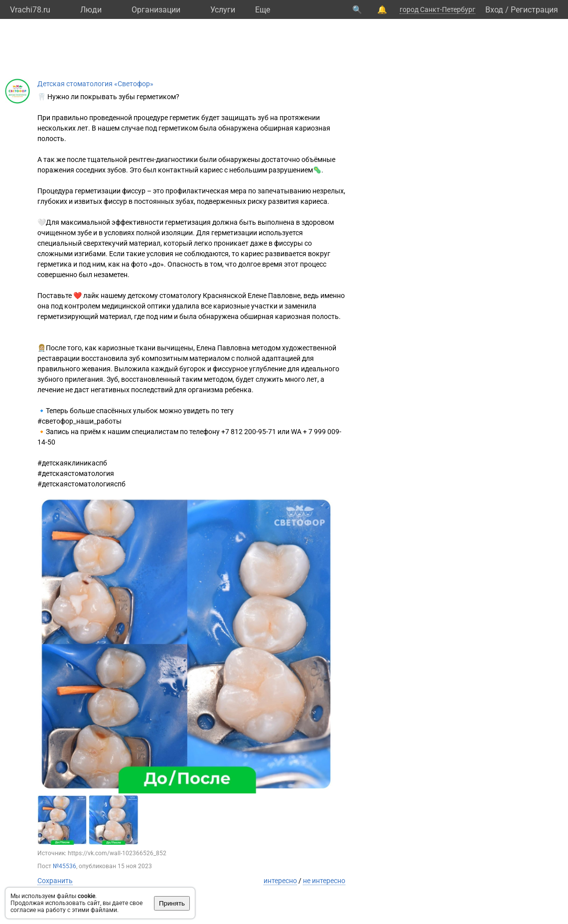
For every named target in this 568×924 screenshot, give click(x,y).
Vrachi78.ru (30, 10)
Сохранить (55, 881)
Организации (156, 10)
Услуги (223, 10)
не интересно (324, 881)
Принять (172, 903)
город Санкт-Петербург (437, 9)
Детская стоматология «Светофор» (95, 84)
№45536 (65, 866)
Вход (494, 10)
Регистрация (534, 10)
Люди (91, 10)
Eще (263, 10)
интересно (280, 881)
